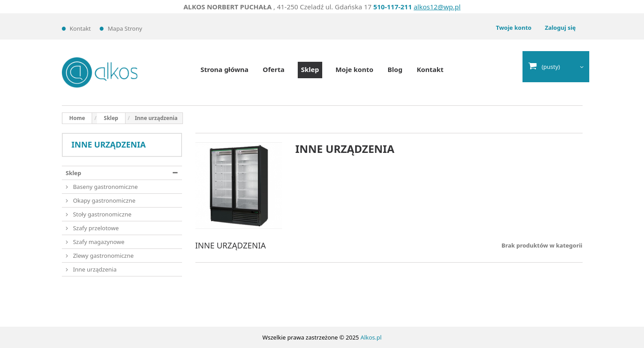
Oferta (273, 69)
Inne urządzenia (94, 269)
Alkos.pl (371, 337)
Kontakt (81, 28)
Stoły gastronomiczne (102, 214)
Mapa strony (125, 28)
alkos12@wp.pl (437, 7)
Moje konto (354, 69)
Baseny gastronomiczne (105, 187)
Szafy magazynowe (98, 242)
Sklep (310, 69)
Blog (395, 69)
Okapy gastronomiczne (104, 200)
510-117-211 (393, 7)
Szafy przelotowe (95, 228)
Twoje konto (514, 28)
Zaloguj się (560, 28)
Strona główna (224, 69)
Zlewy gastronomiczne (103, 256)
